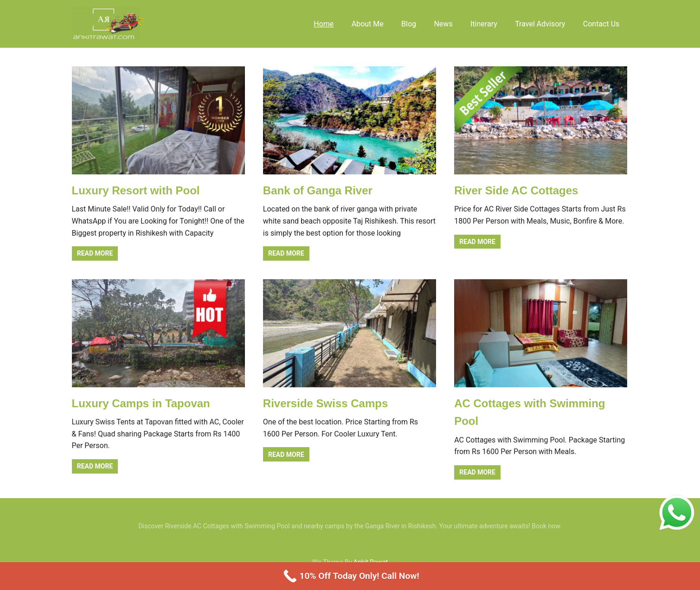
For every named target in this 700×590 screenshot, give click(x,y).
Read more (95, 253)
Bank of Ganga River (318, 190)
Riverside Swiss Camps (325, 403)
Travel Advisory (540, 24)
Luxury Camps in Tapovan (141, 403)
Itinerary (484, 24)
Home (324, 24)
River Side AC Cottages (516, 190)
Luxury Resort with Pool (136, 190)
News (443, 24)
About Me (368, 24)
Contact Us (601, 24)
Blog (409, 24)
